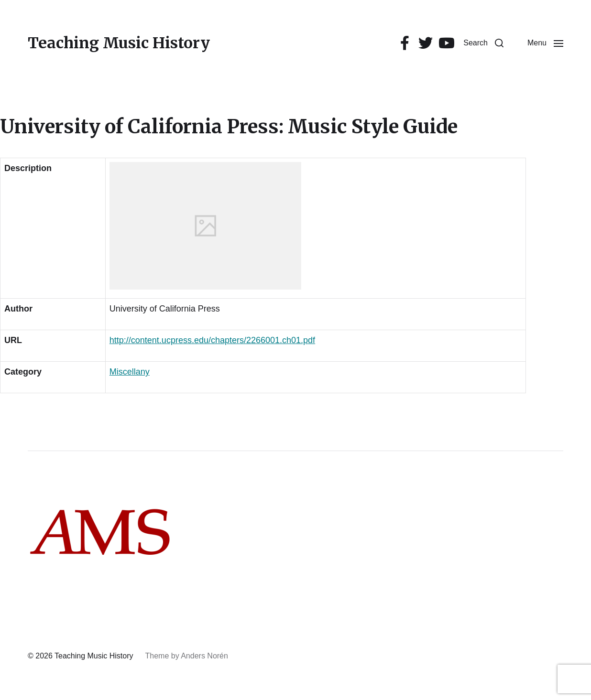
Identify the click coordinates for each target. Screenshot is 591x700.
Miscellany (130, 372)
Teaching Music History (119, 43)
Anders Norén (204, 656)
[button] (483, 43)
